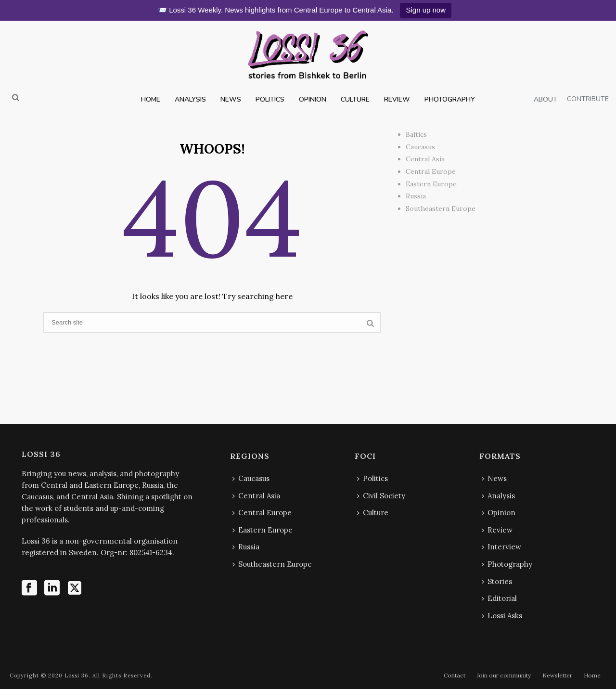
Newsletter (557, 675)
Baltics (416, 134)
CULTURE (355, 99)
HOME (151, 99)
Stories (497, 581)
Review (497, 530)
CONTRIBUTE (588, 99)
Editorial (499, 598)
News (494, 478)
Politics (372, 478)
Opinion (499, 513)
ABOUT (545, 99)
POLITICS (270, 99)
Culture (373, 513)
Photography (507, 564)
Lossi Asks (502, 616)
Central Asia (425, 159)
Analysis (498, 496)
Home (592, 675)
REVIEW (397, 99)
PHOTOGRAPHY (450, 99)
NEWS (231, 99)
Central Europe (431, 171)
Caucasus (420, 147)
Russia (416, 196)
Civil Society (381, 496)
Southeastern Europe (441, 208)
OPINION (313, 99)
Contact (455, 675)
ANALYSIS (190, 99)
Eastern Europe (431, 184)
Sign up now (426, 10)
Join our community (504, 675)
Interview (501, 547)
